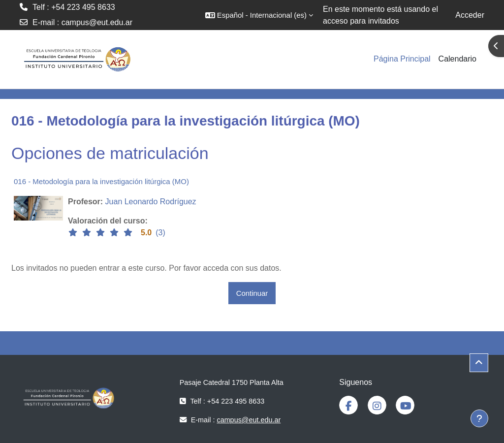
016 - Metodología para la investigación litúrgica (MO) (101, 181)
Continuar (252, 293)
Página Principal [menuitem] (402, 59)
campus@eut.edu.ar (97, 22)
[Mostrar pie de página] (479, 418)
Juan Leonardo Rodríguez (151, 202)
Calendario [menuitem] (457, 59)
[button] (259, 15)
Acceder (470, 15)
